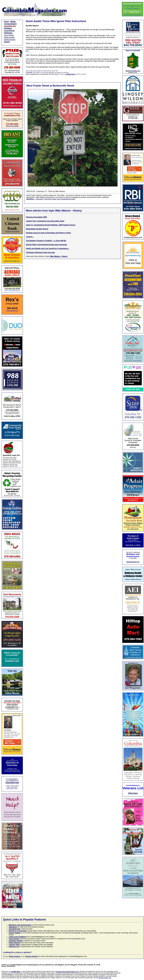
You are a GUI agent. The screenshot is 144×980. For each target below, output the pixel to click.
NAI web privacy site (105, 978)
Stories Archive (10, 40)
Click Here (133, 793)
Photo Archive (9, 37)
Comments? (40, 199)
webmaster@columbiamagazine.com (67, 972)
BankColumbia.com (133, 71)
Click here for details (12, 126)
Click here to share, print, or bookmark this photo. (60, 199)
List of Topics (9, 35)
